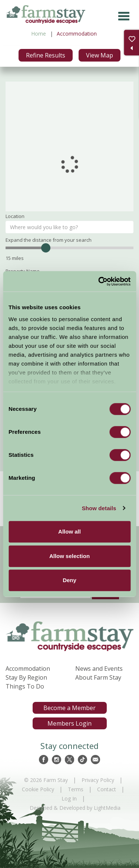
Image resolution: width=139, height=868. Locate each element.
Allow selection (69, 556)
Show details (99, 508)
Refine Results (46, 55)
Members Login (69, 723)
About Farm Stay (98, 677)
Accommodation (28, 669)
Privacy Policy (98, 780)
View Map (100, 55)
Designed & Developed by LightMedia (75, 808)
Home (39, 34)
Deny (69, 580)
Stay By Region (26, 677)
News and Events (99, 669)
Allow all (69, 532)
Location (15, 216)
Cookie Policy (38, 789)
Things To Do (25, 686)
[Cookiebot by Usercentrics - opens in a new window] (99, 281)
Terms (76, 789)
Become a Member (69, 708)
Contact (107, 789)
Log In (69, 798)
